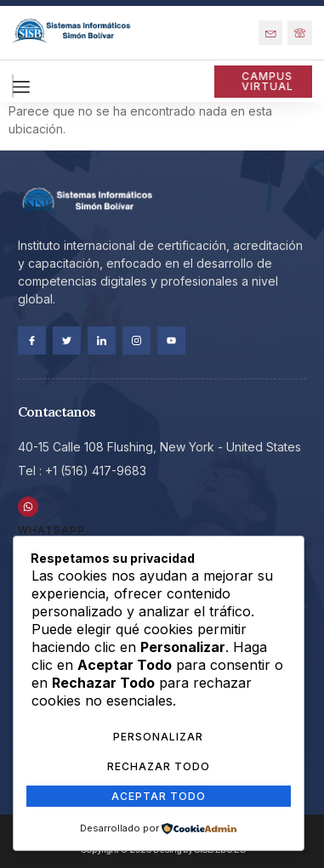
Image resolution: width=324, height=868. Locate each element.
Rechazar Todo (159, 766)
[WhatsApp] (28, 507)
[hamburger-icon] (13, 86)
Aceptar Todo (159, 796)
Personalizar (158, 737)
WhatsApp (51, 530)
